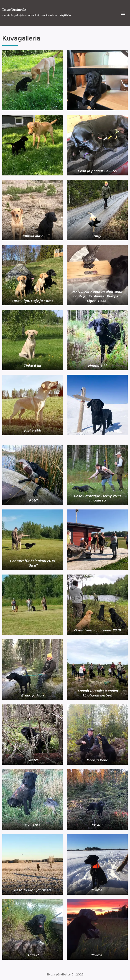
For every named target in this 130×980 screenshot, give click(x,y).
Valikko (123, 13)
